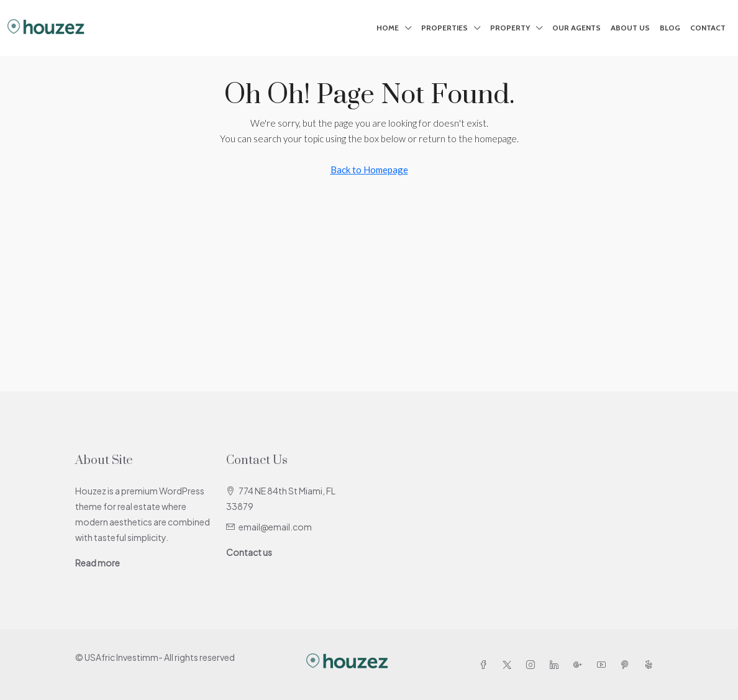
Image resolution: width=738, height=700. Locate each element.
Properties (444, 28)
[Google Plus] (580, 665)
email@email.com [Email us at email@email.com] (275, 527)
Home (388, 28)
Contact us (249, 552)
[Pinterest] (627, 665)
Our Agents (576, 28)
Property (510, 28)
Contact (708, 28)
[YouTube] (604, 665)
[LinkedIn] (557, 665)
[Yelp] (651, 665)
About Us (630, 28)
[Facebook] (486, 665)
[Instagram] (533, 665)
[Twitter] (509, 665)
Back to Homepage (369, 170)
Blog (670, 28)
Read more (98, 563)
